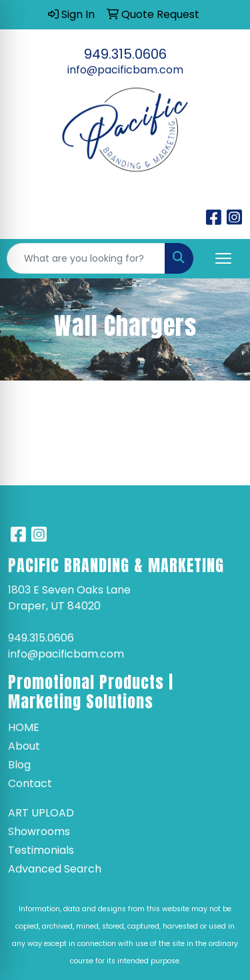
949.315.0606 (125, 54)
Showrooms (39, 831)
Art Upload (41, 813)
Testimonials (41, 850)
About (24, 746)
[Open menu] (223, 258)
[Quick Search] (86, 258)
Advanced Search (55, 869)
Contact (30, 783)
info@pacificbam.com (125, 70)
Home (24, 727)
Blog (19, 765)
